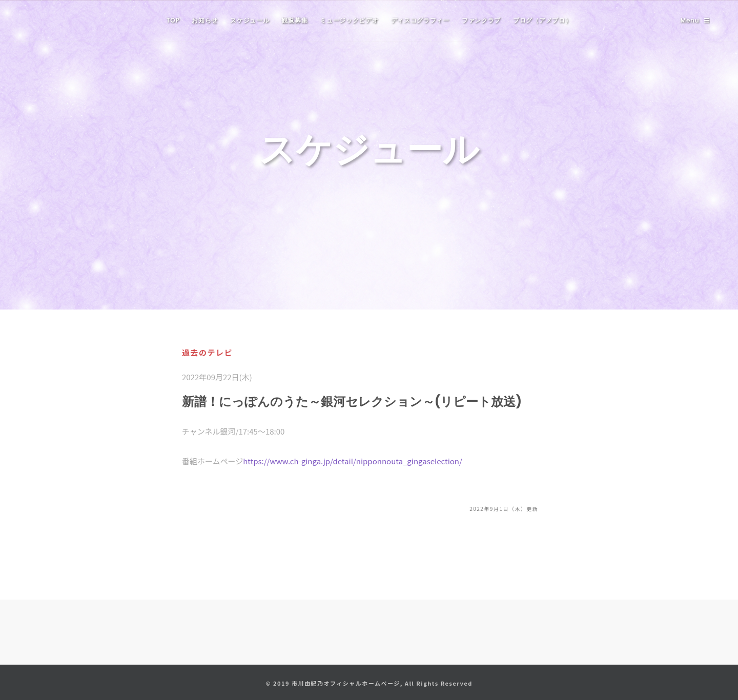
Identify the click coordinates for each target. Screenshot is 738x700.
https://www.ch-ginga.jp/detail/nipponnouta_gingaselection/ (353, 461)
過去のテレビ (207, 352)
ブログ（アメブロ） (542, 20)
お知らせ (205, 20)
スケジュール (250, 20)
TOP (173, 20)
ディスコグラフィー (420, 20)
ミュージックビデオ (349, 20)
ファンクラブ (481, 20)
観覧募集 (294, 20)
